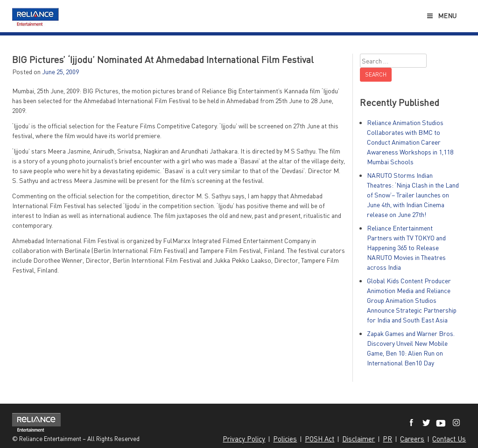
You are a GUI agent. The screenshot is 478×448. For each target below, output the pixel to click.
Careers (412, 439)
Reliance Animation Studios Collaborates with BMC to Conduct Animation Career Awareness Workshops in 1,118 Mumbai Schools (410, 142)
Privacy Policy (244, 439)
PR (387, 439)
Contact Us (449, 439)
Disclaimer (358, 439)
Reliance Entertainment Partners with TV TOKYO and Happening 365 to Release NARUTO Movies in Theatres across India (406, 248)
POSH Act (320, 439)
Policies (285, 439)
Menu (441, 16)
